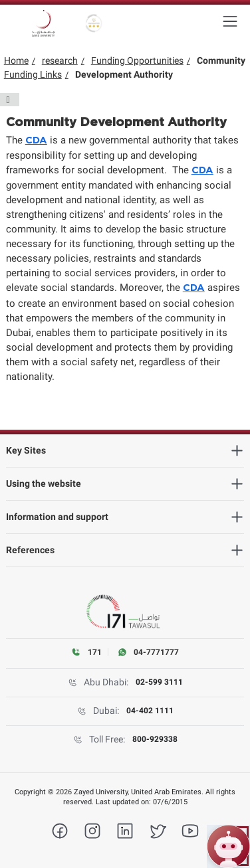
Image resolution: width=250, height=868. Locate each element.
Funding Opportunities (137, 60)
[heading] (125, 451)
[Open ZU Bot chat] (228, 846)
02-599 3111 (159, 682)
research (60, 60)
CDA (36, 140)
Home (16, 60)
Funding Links (33, 74)
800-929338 (155, 739)
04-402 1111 (150, 711)
